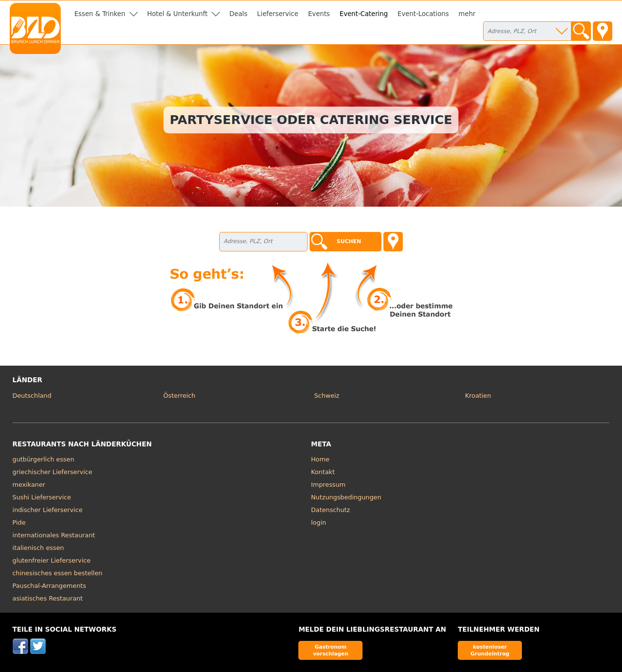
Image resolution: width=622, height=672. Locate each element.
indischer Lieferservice (48, 510)
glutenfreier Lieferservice (52, 560)
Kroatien (478, 396)
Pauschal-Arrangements (50, 586)
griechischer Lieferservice (52, 472)
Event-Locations (423, 14)
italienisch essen (38, 548)
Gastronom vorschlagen (331, 650)
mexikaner (29, 485)
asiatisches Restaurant (48, 598)
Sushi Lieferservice (42, 497)
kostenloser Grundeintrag (490, 650)
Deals (238, 14)
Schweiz (327, 396)
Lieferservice (278, 14)
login (319, 522)
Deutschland (32, 396)
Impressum (328, 485)
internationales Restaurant (54, 535)
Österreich (179, 396)
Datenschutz (330, 510)
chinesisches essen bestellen (58, 573)
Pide (19, 522)
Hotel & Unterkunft (177, 14)
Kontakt (323, 472)
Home (320, 459)
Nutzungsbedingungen (346, 497)
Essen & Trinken (100, 14)
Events (319, 14)
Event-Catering (364, 14)
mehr (467, 14)
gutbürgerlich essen (43, 459)
